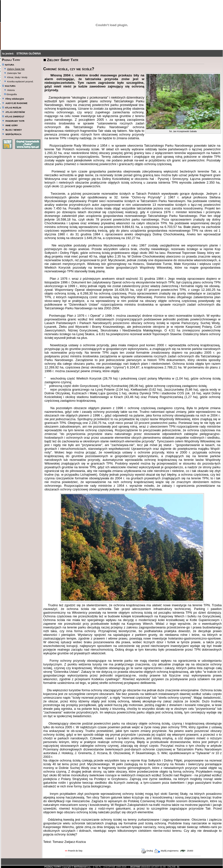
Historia (11, 90)
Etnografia (10, 94)
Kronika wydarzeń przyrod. (20, 82)
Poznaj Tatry (11, 60)
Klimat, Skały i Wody (17, 77)
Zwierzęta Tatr (14, 73)
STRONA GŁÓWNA (29, 53)
